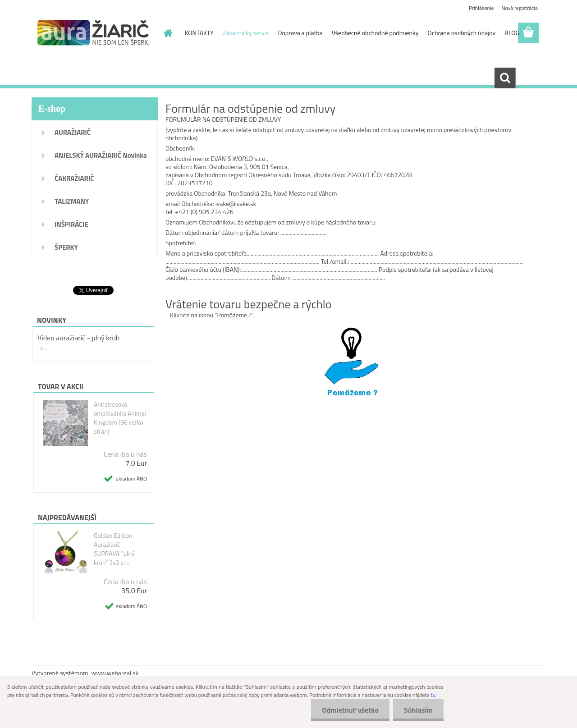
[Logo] (94, 33)
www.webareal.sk (115, 673)
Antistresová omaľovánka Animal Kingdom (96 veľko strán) (120, 418)
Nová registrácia (520, 8)
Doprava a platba (300, 33)
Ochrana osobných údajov (462, 33)
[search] (505, 78)
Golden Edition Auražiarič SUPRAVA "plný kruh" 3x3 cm (114, 549)
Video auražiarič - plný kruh (78, 338)
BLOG (512, 33)
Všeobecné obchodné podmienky (375, 33)
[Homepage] (168, 33)
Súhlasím (418, 710)
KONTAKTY (199, 33)
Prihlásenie (481, 8)
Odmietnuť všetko (349, 710)
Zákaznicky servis (246, 33)
